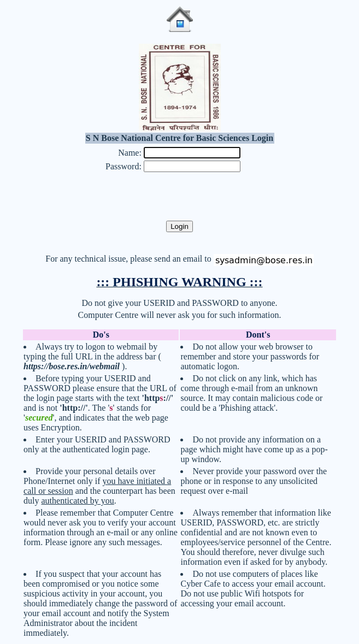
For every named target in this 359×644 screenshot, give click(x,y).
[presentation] (180, 197)
